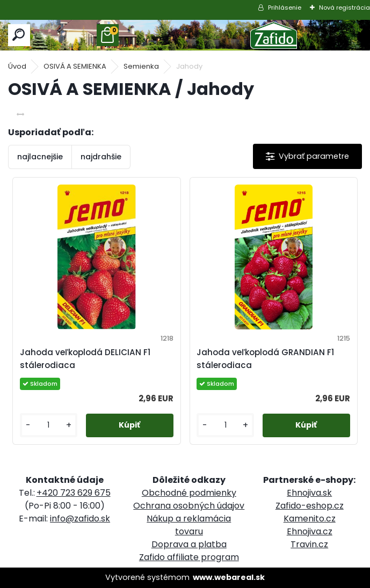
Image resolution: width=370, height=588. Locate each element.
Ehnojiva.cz (310, 531)
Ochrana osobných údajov (189, 506)
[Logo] (274, 35)
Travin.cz (309, 544)
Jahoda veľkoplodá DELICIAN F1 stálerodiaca (85, 359)
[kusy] (49, 425)
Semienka (141, 66)
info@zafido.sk (80, 519)
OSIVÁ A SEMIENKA (75, 66)
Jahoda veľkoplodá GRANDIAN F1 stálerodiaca (265, 359)
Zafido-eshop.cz (310, 506)
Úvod (17, 66)
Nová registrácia (344, 8)
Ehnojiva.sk (309, 493)
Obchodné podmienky (189, 493)
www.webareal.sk (229, 577)
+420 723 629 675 (74, 493)
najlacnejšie (40, 157)
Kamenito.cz (310, 519)
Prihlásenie (285, 8)
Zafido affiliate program (189, 557)
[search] (19, 35)
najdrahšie (101, 157)
